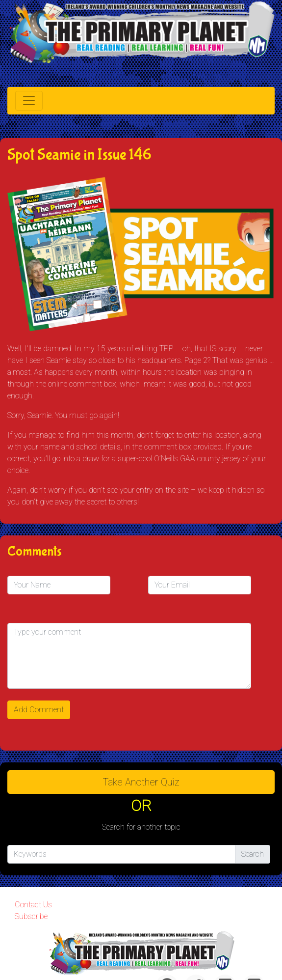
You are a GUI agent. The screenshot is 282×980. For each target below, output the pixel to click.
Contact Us (33, 905)
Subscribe (31, 916)
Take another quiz (141, 782)
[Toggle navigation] (29, 101)
